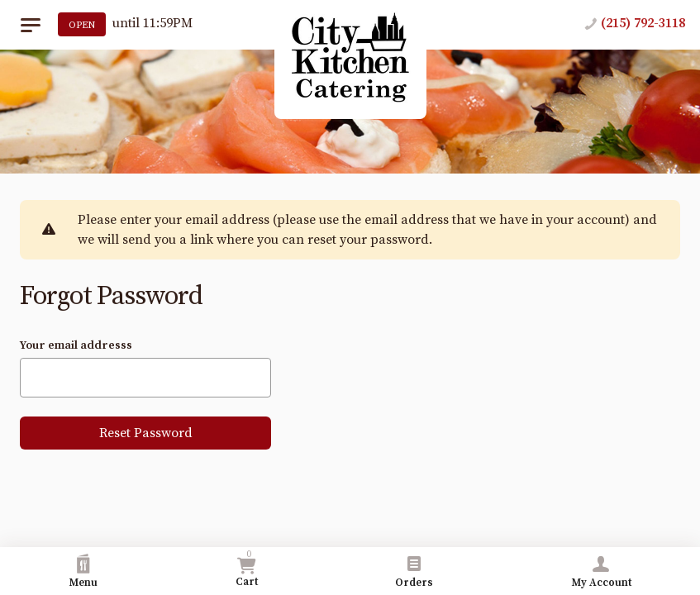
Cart (247, 569)
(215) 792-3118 (643, 23)
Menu (83, 571)
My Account (601, 571)
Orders (414, 571)
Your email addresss (76, 345)
